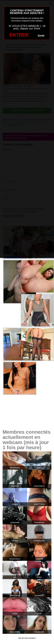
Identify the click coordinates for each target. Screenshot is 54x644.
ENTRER (19, 35)
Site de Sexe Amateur (27, 638)
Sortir (41, 36)
